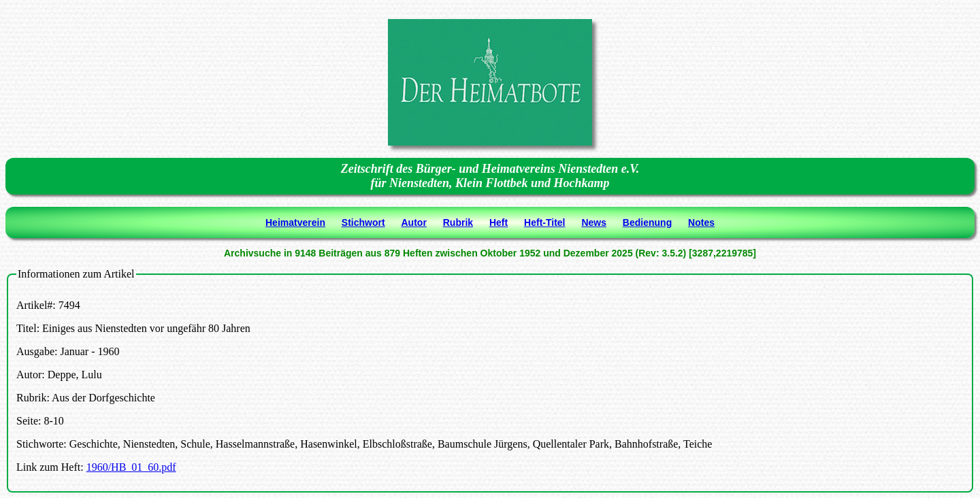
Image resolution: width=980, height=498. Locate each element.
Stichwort (363, 222)
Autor (414, 222)
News (594, 222)
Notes (701, 222)
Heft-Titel (544, 222)
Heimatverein (295, 222)
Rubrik (458, 222)
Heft (499, 222)
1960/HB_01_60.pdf (131, 467)
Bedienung (647, 222)
